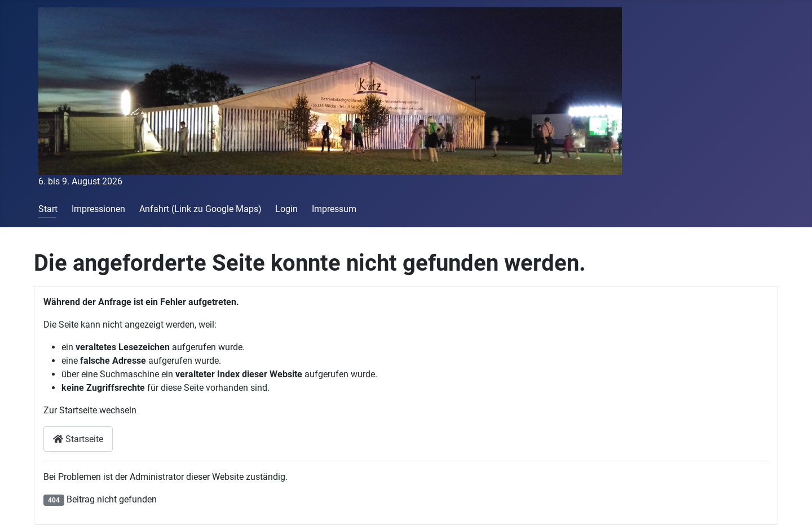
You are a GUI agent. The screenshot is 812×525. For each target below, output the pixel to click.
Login (286, 209)
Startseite (78, 439)
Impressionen (98, 209)
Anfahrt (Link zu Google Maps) (200, 209)
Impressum (334, 209)
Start (48, 209)
